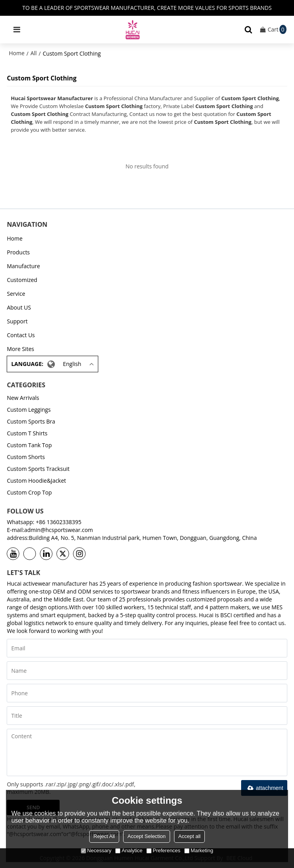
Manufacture (23, 266)
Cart (277, 29)
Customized (22, 280)
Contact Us (21, 335)
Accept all (189, 836)
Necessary (96, 850)
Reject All (104, 836)
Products (18, 252)
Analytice (129, 850)
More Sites (20, 349)
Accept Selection (147, 836)
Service (16, 294)
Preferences (163, 850)
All (34, 53)
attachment (264, 788)
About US (19, 307)
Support (17, 321)
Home (17, 53)
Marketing (199, 850)
